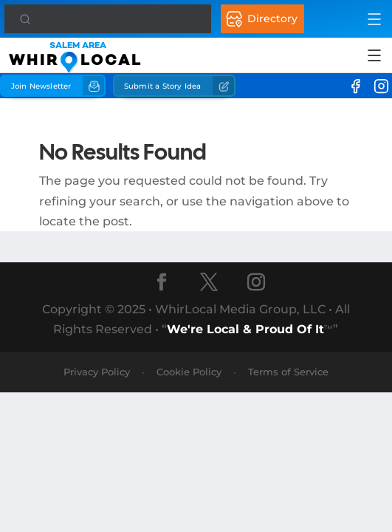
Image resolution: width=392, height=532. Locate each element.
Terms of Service (288, 372)
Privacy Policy (97, 372)
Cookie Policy (189, 372)
